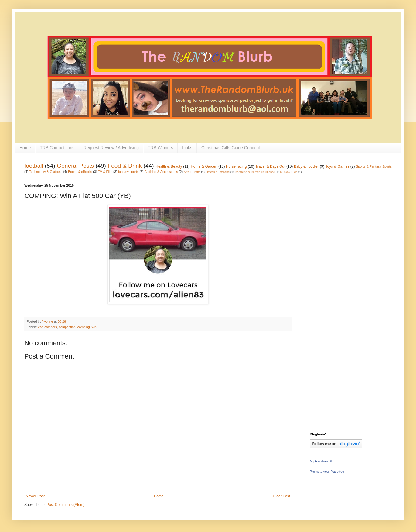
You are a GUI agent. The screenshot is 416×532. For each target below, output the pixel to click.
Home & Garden (204, 166)
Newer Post (35, 496)
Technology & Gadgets (46, 172)
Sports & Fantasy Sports (374, 166)
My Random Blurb (323, 461)
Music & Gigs (289, 172)
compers (51, 327)
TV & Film (105, 172)
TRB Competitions (57, 148)
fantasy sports (128, 172)
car (40, 327)
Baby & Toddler (306, 166)
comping (84, 327)
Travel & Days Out (270, 166)
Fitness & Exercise (218, 172)
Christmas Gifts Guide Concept (231, 148)
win (94, 327)
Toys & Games (338, 166)
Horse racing (236, 166)
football (34, 166)
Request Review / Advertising (111, 148)
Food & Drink (125, 166)
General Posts (75, 166)
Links (187, 148)
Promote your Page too (327, 472)
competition (67, 327)
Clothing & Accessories (161, 172)
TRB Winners (160, 148)
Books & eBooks (80, 172)
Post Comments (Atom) (65, 505)
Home (25, 148)
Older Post (281, 496)
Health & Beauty (169, 166)
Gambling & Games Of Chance (255, 172)
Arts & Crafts (192, 172)
